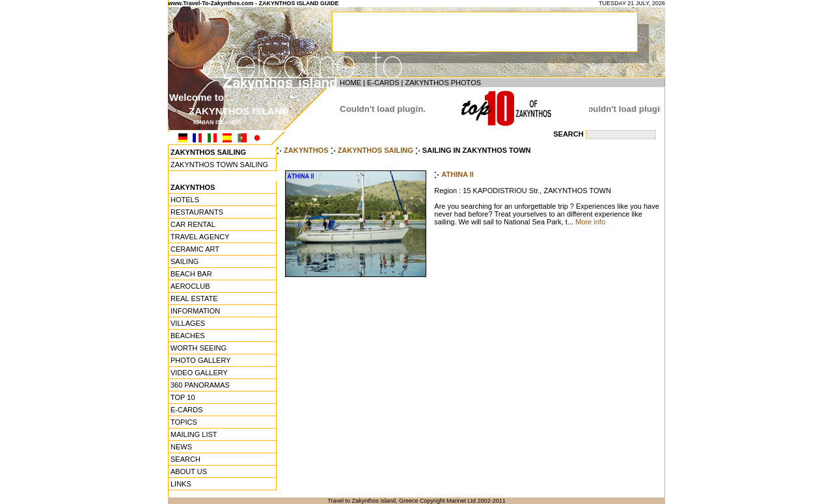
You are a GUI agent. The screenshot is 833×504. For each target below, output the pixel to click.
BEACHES (188, 336)
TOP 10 (183, 397)
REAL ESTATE (194, 298)
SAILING (184, 261)
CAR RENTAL (193, 224)
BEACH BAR (191, 274)
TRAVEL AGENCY (200, 237)
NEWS (181, 447)
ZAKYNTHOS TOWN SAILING (219, 165)
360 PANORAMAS (200, 385)
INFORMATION (195, 311)
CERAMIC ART (195, 249)
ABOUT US (189, 471)
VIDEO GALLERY (199, 373)
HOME (350, 83)
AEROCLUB (190, 286)
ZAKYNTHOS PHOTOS (443, 83)
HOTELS (185, 200)
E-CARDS (383, 83)
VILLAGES (188, 323)
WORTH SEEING (198, 348)
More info (590, 222)
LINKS (181, 484)
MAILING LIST (194, 434)
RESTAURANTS (197, 212)
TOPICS (184, 422)
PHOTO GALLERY (201, 360)
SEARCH (185, 459)
